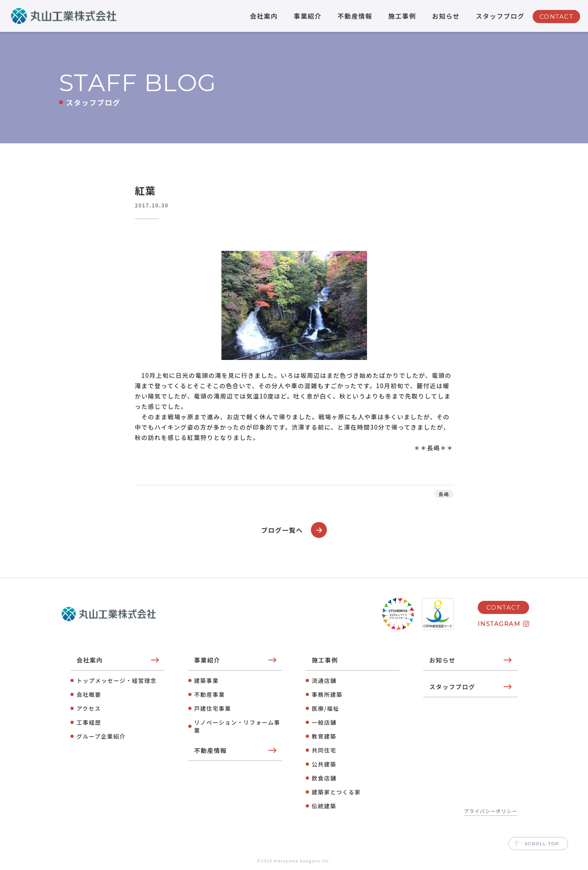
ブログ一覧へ (294, 530)
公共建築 (324, 764)
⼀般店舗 (324, 722)
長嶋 (444, 494)
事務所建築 (327, 694)
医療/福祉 (325, 708)
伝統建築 (324, 806)
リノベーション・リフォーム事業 (237, 726)
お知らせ (446, 16)
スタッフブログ (500, 16)
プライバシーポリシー (491, 811)
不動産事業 (210, 694)
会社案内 (264, 16)
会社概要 (89, 694)
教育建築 (324, 736)
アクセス (89, 708)
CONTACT (557, 17)
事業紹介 (308, 16)
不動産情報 (355, 16)
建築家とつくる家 (336, 792)
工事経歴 (89, 722)
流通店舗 (324, 680)
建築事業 (207, 680)
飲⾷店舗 (324, 778)
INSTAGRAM (499, 624)
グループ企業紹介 (101, 736)
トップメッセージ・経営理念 (116, 680)
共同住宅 (324, 750)
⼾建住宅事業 (213, 708)
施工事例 (402, 16)
